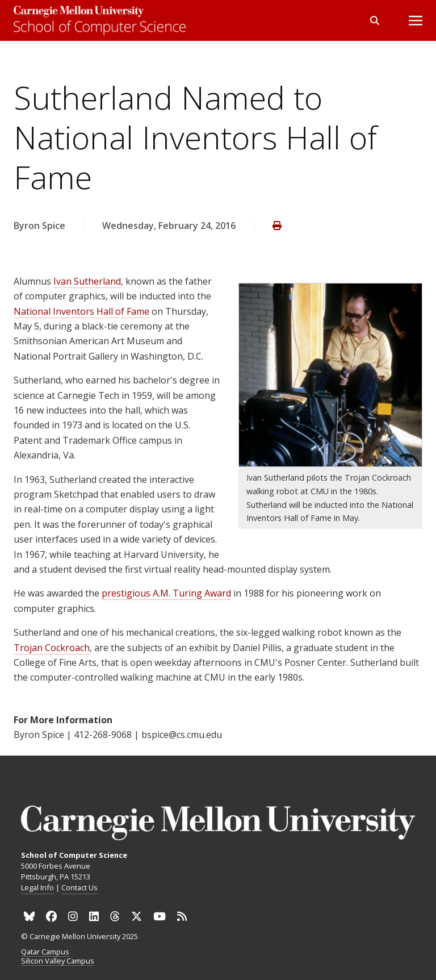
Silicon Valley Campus (58, 961)
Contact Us (79, 887)
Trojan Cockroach (52, 648)
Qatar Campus (45, 952)
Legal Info (37, 887)
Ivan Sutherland (87, 281)
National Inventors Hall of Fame (81, 311)
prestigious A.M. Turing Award (166, 593)
